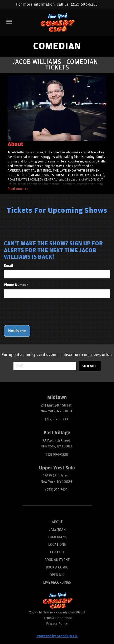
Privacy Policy (57, 624)
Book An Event (57, 560)
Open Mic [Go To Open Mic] (57, 575)
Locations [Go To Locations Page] (57, 545)
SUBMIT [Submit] (90, 366)
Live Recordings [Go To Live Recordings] (57, 582)
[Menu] (9, 22)
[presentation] (42, 312)
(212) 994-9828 (56, 455)
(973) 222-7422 (56, 490)
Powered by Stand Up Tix (57, 636)
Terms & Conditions (57, 618)
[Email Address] (45, 366)
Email (8, 266)
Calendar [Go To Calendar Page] (57, 529)
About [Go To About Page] (57, 522)
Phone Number (16, 285)
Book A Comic (57, 567)
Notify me (17, 331)
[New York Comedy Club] (57, 22)
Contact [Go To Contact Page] (57, 552)
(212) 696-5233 (84, 4)
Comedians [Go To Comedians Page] (57, 537)
